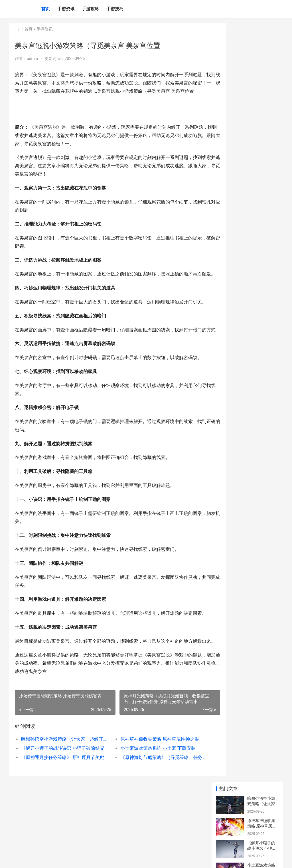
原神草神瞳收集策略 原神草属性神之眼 (150, 796)
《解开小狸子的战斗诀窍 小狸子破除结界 (61, 806)
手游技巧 (115, 9)
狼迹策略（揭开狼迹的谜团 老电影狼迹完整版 (262, 418)
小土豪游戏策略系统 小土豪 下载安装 (148, 806)
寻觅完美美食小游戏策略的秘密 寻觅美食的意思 (261, 351)
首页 (46, 9)
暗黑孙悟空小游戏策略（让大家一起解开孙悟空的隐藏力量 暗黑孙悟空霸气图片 (61, 796)
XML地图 (115, 859)
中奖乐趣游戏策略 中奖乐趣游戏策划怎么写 (262, 198)
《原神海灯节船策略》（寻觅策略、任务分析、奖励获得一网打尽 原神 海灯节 (151, 815)
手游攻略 (90, 9)
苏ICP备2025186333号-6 (88, 859)
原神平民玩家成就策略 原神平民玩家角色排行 (262, 176)
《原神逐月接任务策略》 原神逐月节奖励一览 (61, 815)
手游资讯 (66, 9)
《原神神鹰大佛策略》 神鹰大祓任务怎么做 (262, 220)
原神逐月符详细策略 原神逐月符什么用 (262, 265)
